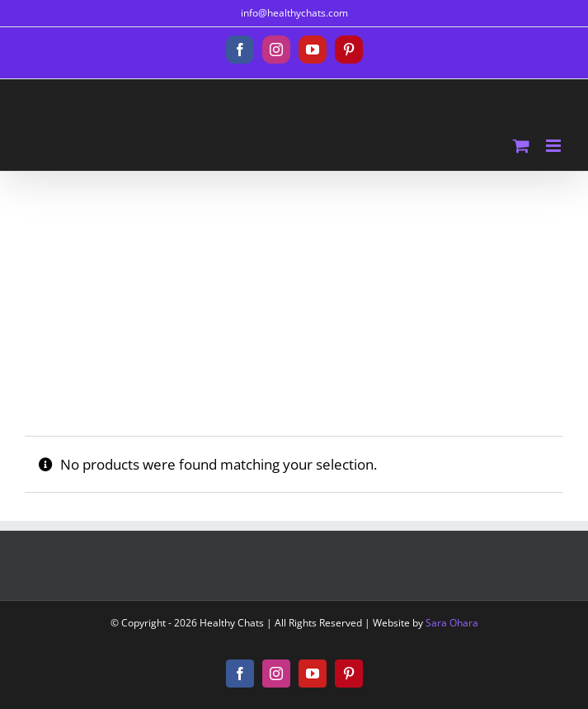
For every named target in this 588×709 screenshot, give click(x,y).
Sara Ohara (452, 623)
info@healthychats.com (294, 13)
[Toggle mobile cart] (521, 146)
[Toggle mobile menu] (555, 146)
